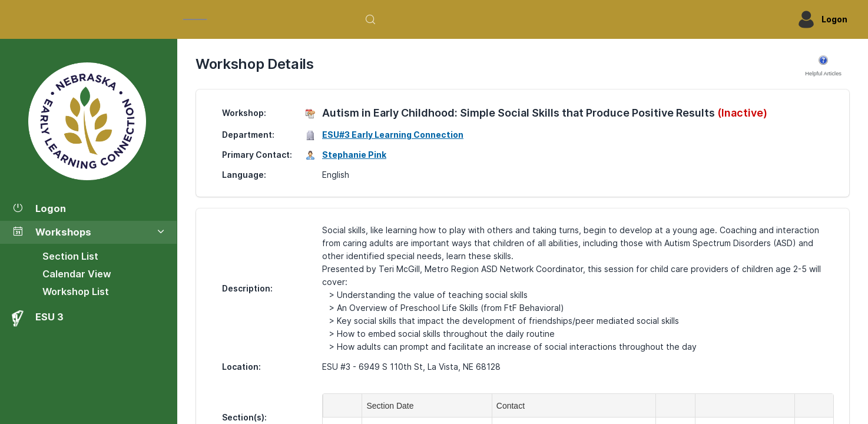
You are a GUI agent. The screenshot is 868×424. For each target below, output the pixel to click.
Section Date (392, 406)
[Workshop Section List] (88, 121)
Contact (513, 406)
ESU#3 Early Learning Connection (393, 135)
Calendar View (77, 274)
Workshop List (76, 291)
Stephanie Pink (354, 155)
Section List (70, 256)
